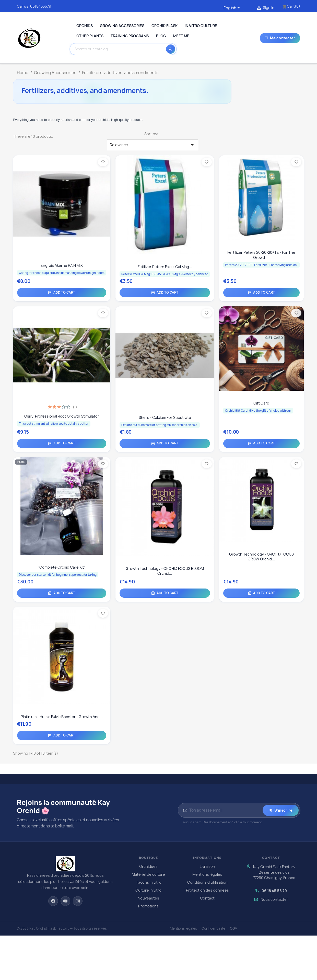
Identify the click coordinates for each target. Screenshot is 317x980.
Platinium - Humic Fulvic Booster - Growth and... (62, 717)
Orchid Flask (165, 26)
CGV (233, 928)
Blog (161, 36)
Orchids (85, 26)
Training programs (130, 36)
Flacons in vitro (149, 882)
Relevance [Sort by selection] (153, 145)
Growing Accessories (122, 26)
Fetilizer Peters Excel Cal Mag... (165, 267)
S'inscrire (281, 810)
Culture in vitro (148, 890)
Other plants (90, 36)
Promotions (148, 906)
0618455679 (41, 6)
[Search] (119, 49)
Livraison (207, 866)
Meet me (181, 36)
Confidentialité (213, 928)
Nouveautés (148, 898)
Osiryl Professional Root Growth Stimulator (62, 416)
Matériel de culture (148, 874)
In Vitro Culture (201, 26)
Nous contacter (274, 899)
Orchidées (148, 866)
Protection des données (207, 890)
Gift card (261, 403)
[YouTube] (65, 901)
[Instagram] (78, 901)
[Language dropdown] (233, 8)
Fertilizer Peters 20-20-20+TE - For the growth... (261, 255)
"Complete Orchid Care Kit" (62, 567)
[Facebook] (53, 901)
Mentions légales (207, 874)
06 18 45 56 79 (274, 891)
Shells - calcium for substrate (165, 417)
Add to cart (61, 292)
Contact (207, 898)
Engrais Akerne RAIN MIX (62, 265)
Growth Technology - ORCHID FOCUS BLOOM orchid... (165, 571)
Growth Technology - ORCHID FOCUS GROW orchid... (261, 557)
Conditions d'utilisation (207, 882)
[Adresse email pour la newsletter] (225, 810)
